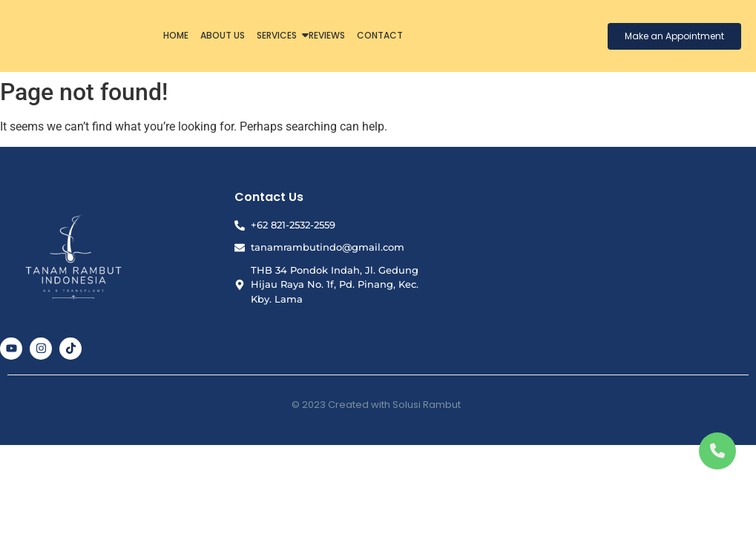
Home (176, 35)
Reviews (327, 35)
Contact (380, 35)
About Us (223, 35)
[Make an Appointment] (674, 36)
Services (278, 35)
